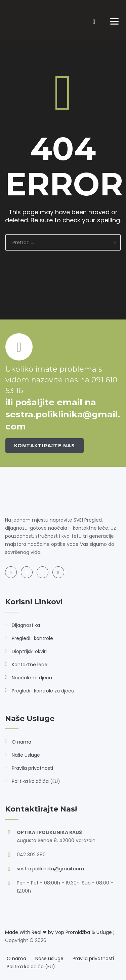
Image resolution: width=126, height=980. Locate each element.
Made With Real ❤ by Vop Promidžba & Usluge (58, 932)
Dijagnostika (26, 625)
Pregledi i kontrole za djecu (43, 691)
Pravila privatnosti (32, 768)
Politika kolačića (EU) (36, 781)
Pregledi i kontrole (32, 638)
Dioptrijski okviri (29, 651)
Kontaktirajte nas (45, 446)
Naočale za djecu (32, 678)
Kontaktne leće (30, 665)
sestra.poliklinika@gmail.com (50, 869)
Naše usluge (26, 755)
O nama (22, 742)
